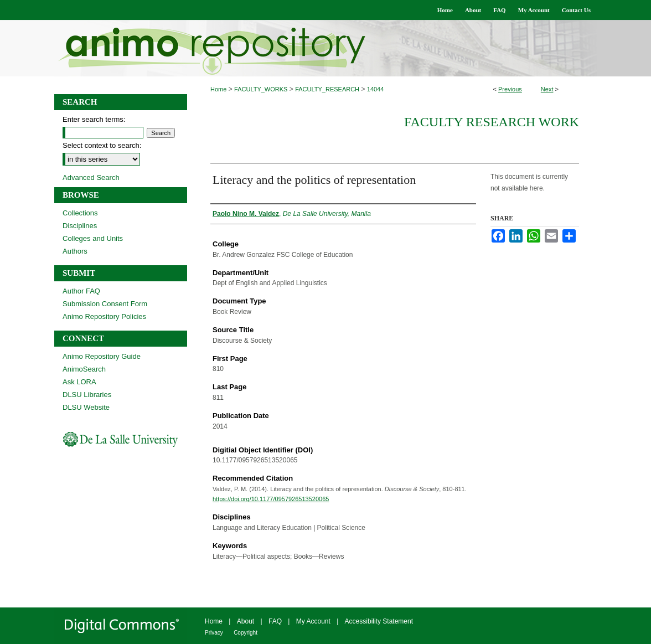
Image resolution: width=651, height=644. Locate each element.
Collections (80, 213)
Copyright (246, 633)
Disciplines (80, 226)
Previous (510, 89)
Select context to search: (102, 145)
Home (218, 89)
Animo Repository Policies (104, 316)
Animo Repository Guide (102, 356)
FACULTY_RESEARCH (327, 89)
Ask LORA (79, 382)
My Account (313, 621)
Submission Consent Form (105, 304)
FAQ (275, 621)
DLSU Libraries (87, 395)
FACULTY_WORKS (261, 89)
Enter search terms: (94, 119)
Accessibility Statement (379, 621)
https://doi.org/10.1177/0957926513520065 (271, 499)
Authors (75, 251)
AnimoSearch (84, 369)
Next (547, 89)
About (246, 621)
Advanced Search (91, 177)
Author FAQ (81, 291)
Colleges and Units (93, 238)
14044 (376, 89)
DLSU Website (86, 407)
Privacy (214, 633)
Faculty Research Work (492, 122)
